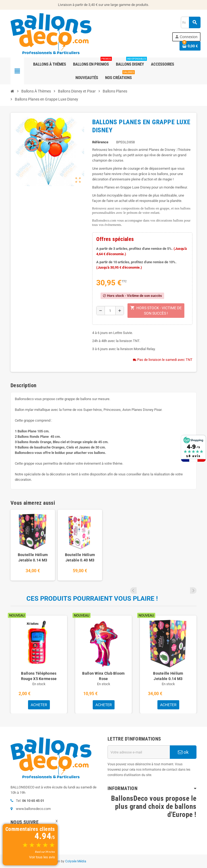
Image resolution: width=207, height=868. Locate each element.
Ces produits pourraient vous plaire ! (92, 599)
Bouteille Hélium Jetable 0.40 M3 (80, 557)
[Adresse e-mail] (139, 752)
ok (183, 752)
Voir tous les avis (42, 857)
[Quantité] (110, 311)
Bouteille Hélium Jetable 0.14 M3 (33, 557)
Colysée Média (76, 861)
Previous (186, 590)
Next (193, 590)
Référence (100, 142)
